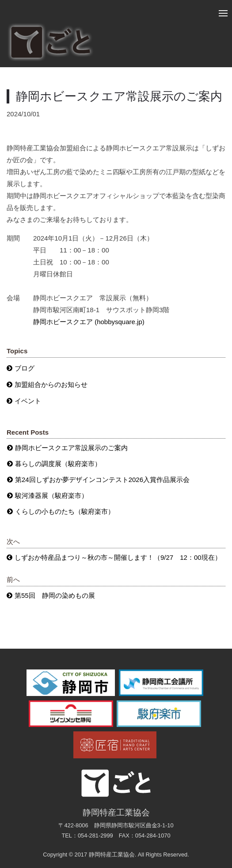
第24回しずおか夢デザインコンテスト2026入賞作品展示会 (102, 480)
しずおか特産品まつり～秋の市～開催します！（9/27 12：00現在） (118, 557)
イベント (28, 401)
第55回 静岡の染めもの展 (55, 595)
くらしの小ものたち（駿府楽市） (65, 511)
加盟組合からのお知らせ (51, 384)
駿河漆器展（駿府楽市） (51, 495)
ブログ (25, 368)
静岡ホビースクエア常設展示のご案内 (71, 448)
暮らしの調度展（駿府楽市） (58, 464)
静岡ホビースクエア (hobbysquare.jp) (89, 322)
